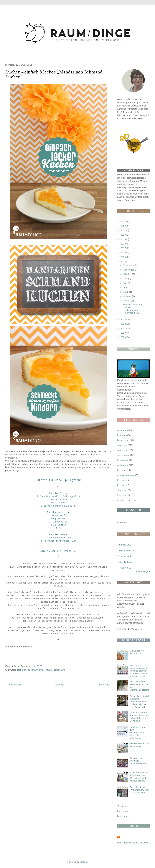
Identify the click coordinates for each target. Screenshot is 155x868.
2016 (124, 252)
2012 (124, 324)
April (126, 287)
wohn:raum (123, 465)
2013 (124, 319)
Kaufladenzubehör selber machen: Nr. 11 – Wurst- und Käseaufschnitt (139, 777)
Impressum (123, 811)
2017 (124, 248)
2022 (124, 226)
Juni (126, 279)
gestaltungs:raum (126, 475)
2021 (124, 230)
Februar (128, 296)
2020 (124, 235)
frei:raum (122, 470)
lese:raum (122, 495)
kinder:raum (45, 670)
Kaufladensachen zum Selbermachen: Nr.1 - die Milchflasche (139, 732)
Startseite (59, 685)
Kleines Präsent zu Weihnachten (139, 745)
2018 (124, 244)
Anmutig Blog (124, 545)
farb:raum (122, 485)
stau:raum (122, 490)
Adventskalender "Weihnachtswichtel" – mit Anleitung (139, 790)
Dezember (129, 265)
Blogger (83, 862)
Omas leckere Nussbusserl (137, 652)
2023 (124, 222)
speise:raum (59, 670)
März (126, 292)
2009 (124, 337)
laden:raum (123, 460)
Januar (127, 301)
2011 (124, 328)
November (129, 270)
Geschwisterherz (126, 556)
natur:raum (123, 450)
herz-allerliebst (125, 562)
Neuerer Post (14, 685)
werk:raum (122, 430)
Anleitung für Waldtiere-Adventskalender (138, 761)
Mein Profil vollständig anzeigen (133, 843)
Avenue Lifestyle (126, 550)
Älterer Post (104, 685)
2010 (124, 333)
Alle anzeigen (143, 571)
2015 (124, 257)
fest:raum (22, 670)
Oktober (128, 274)
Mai (125, 283)
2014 (124, 261)
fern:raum (122, 480)
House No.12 (124, 568)
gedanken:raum (125, 500)
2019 (124, 239)
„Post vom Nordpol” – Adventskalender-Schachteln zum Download (139, 717)
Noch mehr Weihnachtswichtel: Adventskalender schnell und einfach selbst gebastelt (139, 671)
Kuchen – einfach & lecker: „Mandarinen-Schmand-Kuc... (133, 309)
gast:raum (33, 670)
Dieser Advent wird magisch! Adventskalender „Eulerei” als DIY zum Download (139, 702)
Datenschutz (123, 816)
